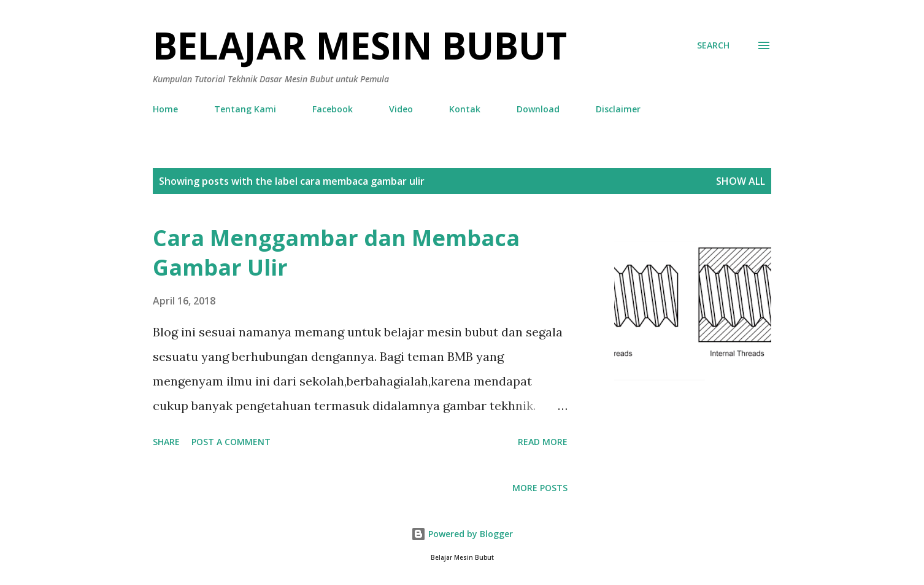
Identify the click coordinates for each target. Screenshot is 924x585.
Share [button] (166, 442)
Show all (741, 181)
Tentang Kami (245, 109)
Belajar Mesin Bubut (360, 45)
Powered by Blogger (462, 534)
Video (401, 109)
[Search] (713, 45)
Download (538, 109)
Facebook (333, 109)
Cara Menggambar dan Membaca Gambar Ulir (336, 253)
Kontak (465, 109)
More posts (540, 488)
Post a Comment (231, 442)
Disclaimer (618, 109)
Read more (543, 442)
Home (165, 109)
